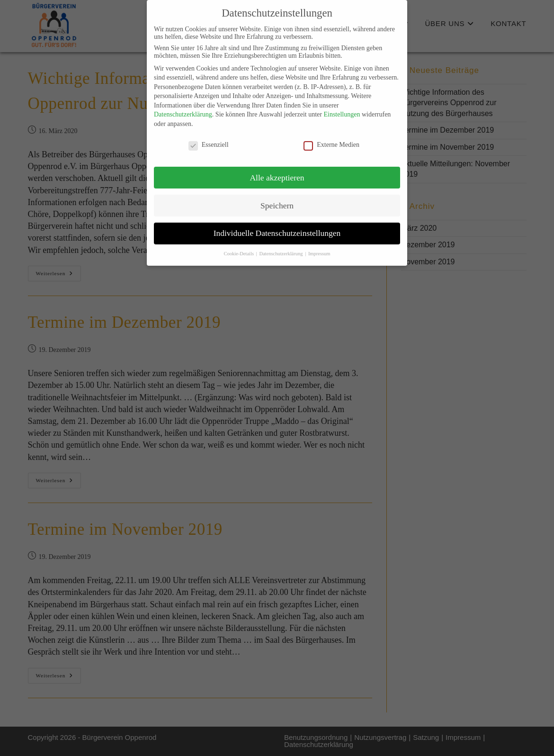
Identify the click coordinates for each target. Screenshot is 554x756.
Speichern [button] (277, 198)
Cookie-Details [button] (239, 246)
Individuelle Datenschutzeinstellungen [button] (277, 225)
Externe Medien (331, 137)
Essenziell (209, 137)
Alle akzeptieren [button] (277, 170)
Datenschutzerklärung (183, 107)
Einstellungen (342, 107)
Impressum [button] (319, 246)
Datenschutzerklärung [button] (281, 246)
